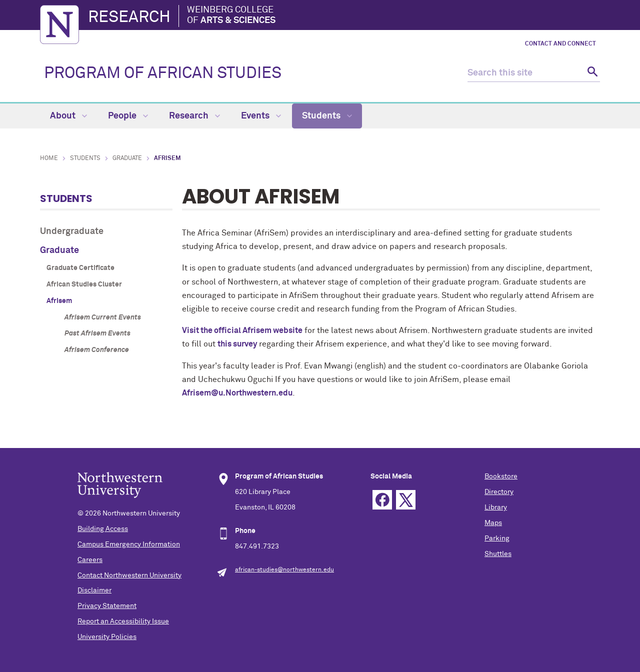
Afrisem (59, 301)
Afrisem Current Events (103, 317)
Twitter (406, 500)
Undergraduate (72, 231)
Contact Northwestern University (129, 575)
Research (129, 17)
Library (496, 507)
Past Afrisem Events (97, 333)
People (128, 116)
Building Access (103, 529)
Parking (497, 538)
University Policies (107, 637)
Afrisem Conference (97, 350)
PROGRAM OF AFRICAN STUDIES (163, 73)
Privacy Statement (107, 606)
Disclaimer (94, 590)
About (68, 116)
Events (261, 116)
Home (49, 158)
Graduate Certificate (80, 268)
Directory (499, 492)
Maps (493, 523)
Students (327, 116)
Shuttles (498, 554)
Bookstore (501, 476)
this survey (237, 344)
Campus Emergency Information (129, 544)
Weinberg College (231, 16)
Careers (90, 560)
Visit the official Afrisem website (242, 330)
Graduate (127, 158)
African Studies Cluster (84, 284)
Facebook (382, 500)
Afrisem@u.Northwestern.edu (237, 393)
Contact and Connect (560, 44)
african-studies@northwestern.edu (284, 570)
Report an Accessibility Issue (123, 621)
